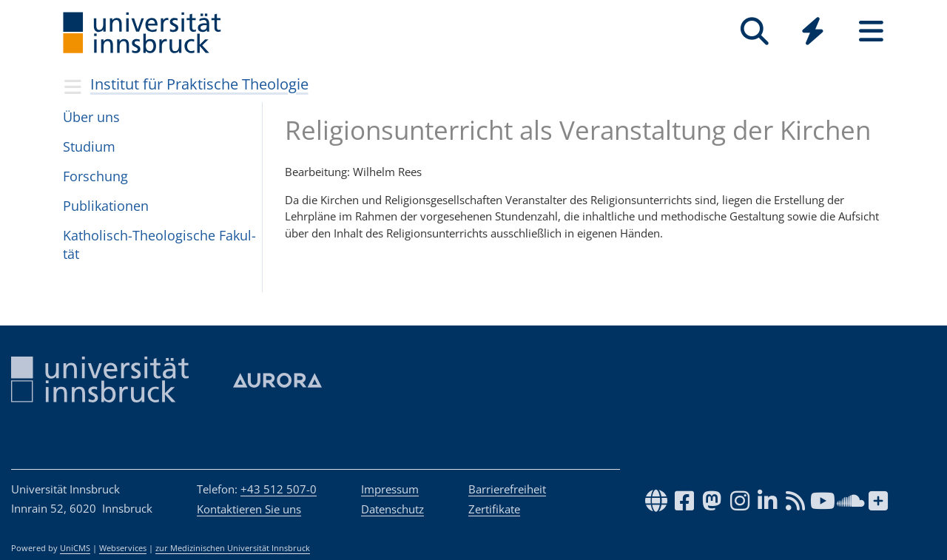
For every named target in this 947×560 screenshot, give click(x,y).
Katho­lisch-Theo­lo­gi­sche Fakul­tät (159, 244)
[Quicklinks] (813, 31)
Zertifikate (494, 509)
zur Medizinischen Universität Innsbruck (233, 548)
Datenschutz (392, 509)
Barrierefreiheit (507, 489)
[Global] (813, 33)
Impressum (390, 489)
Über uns (91, 117)
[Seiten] (871, 31)
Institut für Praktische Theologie (199, 84)
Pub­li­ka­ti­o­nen (106, 206)
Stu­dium (89, 146)
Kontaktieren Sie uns (249, 509)
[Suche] (754, 31)
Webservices (123, 548)
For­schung (95, 176)
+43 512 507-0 (279, 489)
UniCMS (75, 548)
